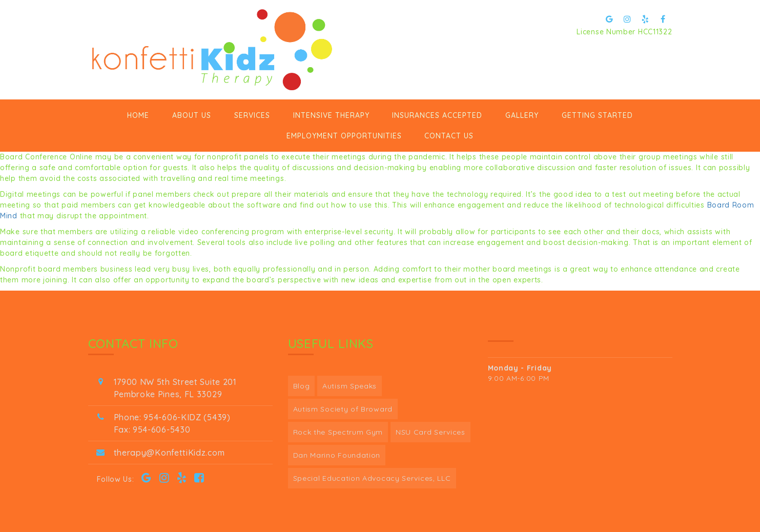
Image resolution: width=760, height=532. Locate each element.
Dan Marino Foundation (337, 455)
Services (252, 115)
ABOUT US (192, 115)
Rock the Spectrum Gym (338, 432)
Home (138, 115)
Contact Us (449, 136)
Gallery (522, 115)
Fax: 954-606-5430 (152, 429)
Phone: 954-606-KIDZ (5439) (172, 417)
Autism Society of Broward (343, 409)
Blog (302, 386)
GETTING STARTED (597, 115)
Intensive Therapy (331, 115)
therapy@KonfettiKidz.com (169, 453)
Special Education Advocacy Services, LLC (372, 478)
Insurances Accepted (437, 115)
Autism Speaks (350, 386)
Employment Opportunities (344, 136)
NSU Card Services (430, 432)
